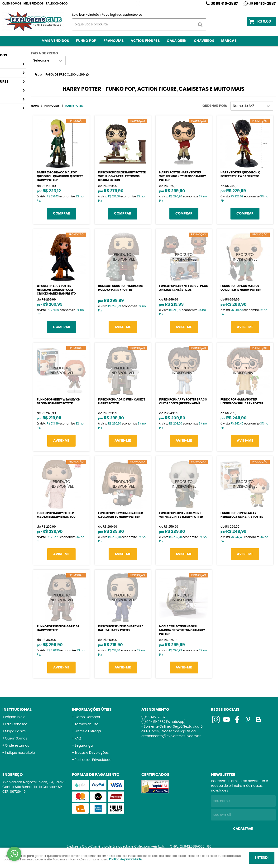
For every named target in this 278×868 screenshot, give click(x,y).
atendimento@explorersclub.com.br (171, 736)
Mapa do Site (15, 731)
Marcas (229, 41)
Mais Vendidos (55, 41)
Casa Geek (177, 41)
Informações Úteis (92, 710)
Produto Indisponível (123, 257)
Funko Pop (86, 41)
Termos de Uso (86, 724)
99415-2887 (224, 4)
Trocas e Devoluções (92, 753)
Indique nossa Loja (20, 753)
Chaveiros (204, 41)
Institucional (17, 710)
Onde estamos (17, 746)
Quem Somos (12, 4)
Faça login (110, 15)
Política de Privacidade (93, 760)
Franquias (114, 41)
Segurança (84, 746)
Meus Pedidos (34, 4)
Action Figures (145, 41)
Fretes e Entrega (88, 731)
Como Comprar (87, 717)
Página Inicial (16, 717)
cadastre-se (132, 15)
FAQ (78, 739)
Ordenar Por (214, 106)
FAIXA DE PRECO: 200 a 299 (65, 75)
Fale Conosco (57, 4)
